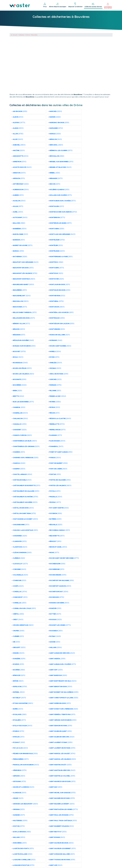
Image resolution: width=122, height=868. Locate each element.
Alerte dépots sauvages (58, 5)
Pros (45, 5)
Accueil (14, 35)
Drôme (28, 35)
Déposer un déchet (75, 5)
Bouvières (34, 35)
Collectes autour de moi (93, 5)
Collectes (21, 35)
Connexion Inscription (108, 6)
